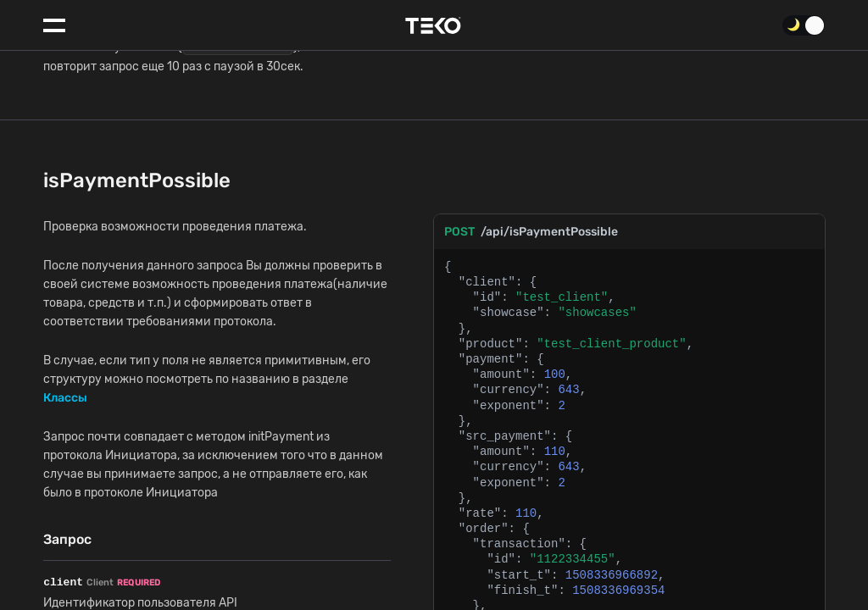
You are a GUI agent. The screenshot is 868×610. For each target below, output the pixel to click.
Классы (65, 328)
